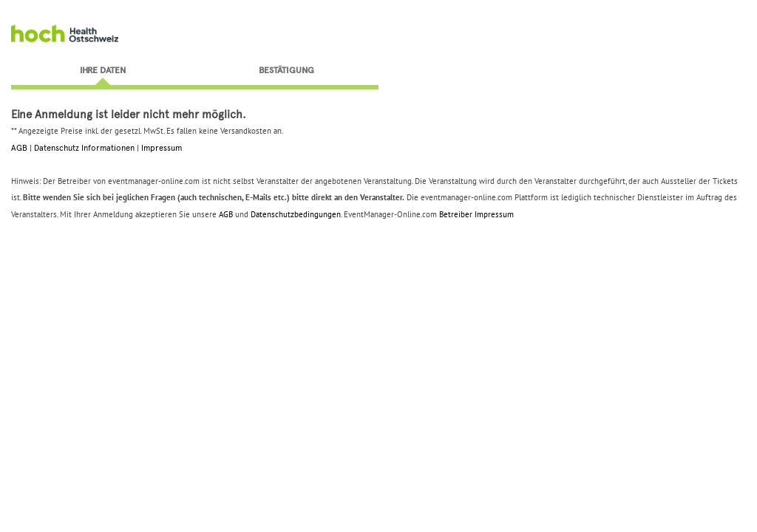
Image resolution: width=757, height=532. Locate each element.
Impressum (162, 148)
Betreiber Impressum (476, 214)
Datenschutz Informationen (84, 148)
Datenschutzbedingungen (296, 214)
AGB (19, 148)
